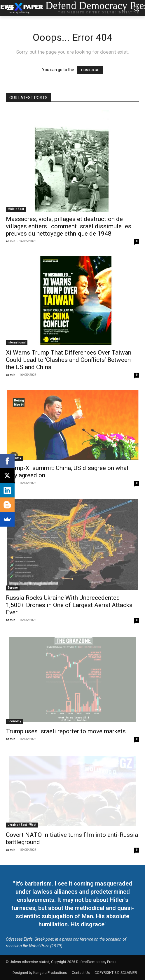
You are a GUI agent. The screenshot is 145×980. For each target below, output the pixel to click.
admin (11, 241)
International (17, 342)
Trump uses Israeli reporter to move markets (66, 731)
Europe (13, 588)
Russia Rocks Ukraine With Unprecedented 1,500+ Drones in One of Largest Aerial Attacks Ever (69, 605)
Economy (14, 721)
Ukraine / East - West (22, 825)
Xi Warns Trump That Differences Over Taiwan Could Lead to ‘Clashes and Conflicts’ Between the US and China (69, 360)
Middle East (16, 209)
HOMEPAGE (90, 70)
